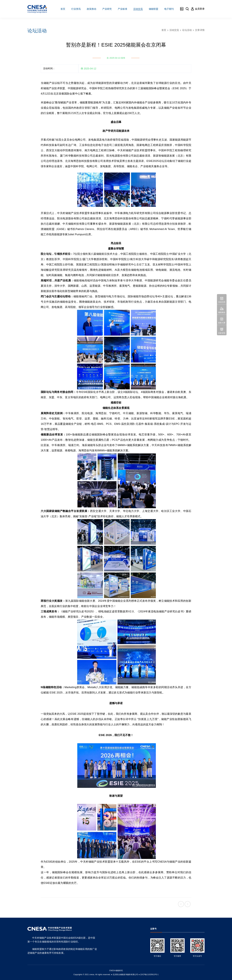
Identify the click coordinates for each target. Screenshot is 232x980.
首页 (164, 30)
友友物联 (26, 973)
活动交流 (174, 30)
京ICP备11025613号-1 (149, 975)
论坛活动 (187, 30)
